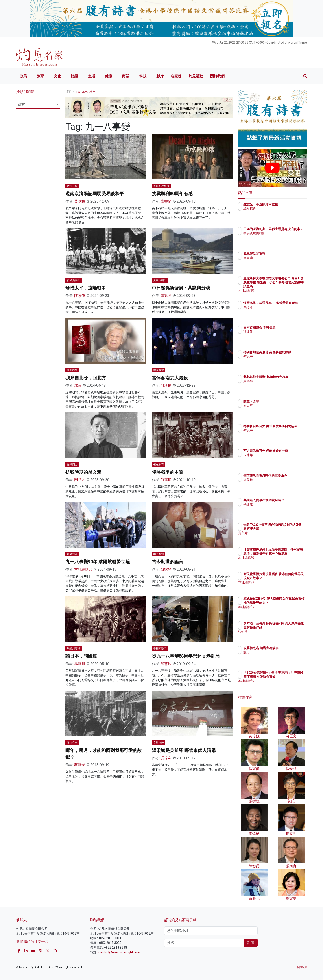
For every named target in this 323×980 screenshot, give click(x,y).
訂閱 (251, 943)
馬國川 (80, 664)
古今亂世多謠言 (168, 562)
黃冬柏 (80, 201)
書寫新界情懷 (161, 186)
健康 (109, 76)
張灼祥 (274, 636)
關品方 (80, 480)
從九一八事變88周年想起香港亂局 (186, 656)
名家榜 (176, 76)
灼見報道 (72, 554)
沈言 (78, 385)
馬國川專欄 (74, 648)
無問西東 (72, 370)
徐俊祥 (274, 484)
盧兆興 (166, 296)
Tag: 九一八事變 (86, 92)
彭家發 (166, 569)
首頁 (68, 92)
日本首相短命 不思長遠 (286, 328)
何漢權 (166, 385)
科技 (143, 76)
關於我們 (217, 76)
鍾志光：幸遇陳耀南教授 (287, 204)
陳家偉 (80, 296)
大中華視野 (160, 280)
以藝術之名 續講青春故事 (287, 648)
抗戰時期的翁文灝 (83, 472)
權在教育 (159, 370)
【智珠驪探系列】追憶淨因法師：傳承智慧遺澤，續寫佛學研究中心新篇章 (287, 553)
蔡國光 (80, 765)
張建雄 (274, 332)
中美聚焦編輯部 (281, 237)
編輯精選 (276, 209)
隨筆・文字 (277, 401)
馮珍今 (166, 758)
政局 (23, 76)
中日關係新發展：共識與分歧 (181, 288)
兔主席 (274, 537)
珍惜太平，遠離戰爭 (86, 288)
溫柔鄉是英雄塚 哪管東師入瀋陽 (184, 750)
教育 (40, 76)
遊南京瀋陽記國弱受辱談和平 (95, 194)
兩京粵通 (159, 554)
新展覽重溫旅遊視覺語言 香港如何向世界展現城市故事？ (287, 578)
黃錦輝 (274, 385)
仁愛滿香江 (74, 280)
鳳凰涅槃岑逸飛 (281, 254)
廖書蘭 (166, 201)
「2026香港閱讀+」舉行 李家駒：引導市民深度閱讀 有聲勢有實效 (287, 677)
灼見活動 (196, 76)
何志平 (274, 360)
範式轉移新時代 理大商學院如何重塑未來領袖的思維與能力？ (287, 603)
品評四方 (72, 464)
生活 (92, 76)
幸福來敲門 (160, 648)
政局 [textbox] (22, 104)
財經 (74, 76)
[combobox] (38, 105)
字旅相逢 (159, 743)
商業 (126, 76)
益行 (273, 652)
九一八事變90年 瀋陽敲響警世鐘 (98, 562)
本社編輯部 (83, 569)
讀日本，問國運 (81, 656)
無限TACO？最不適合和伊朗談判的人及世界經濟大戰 (287, 529)
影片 (160, 76)
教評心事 (72, 186)
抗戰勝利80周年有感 (172, 194)
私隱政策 (302, 967)
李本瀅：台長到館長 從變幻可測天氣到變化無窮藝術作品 (287, 627)
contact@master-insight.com (119, 952)
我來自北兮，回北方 (86, 378)
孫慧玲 (166, 664)
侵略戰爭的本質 (168, 472)
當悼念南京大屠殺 (170, 378)
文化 (57, 76)
